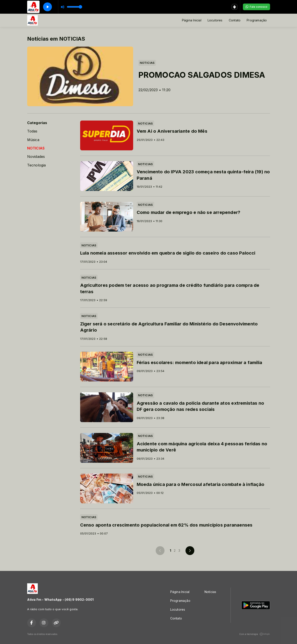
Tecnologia (37, 165)
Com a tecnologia (254, 634)
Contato (235, 20)
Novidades (36, 157)
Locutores (215, 20)
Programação (257, 20)
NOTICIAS (36, 148)
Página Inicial (192, 20)
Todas (32, 131)
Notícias (210, 592)
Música (33, 140)
